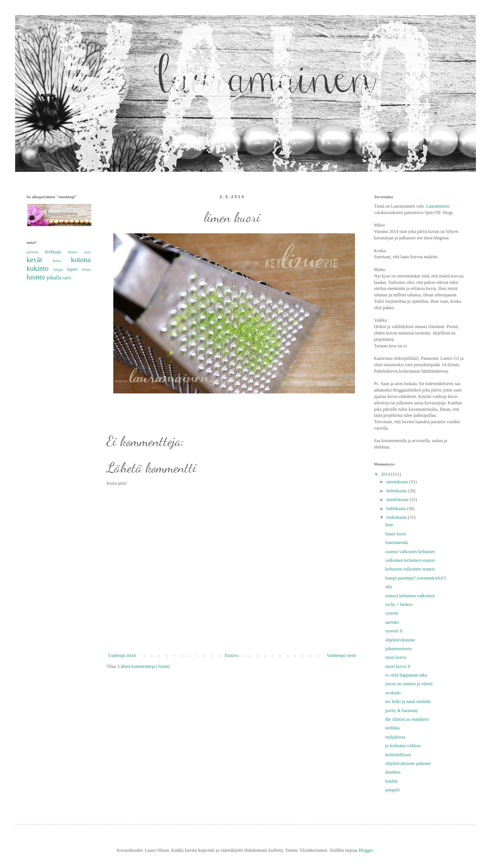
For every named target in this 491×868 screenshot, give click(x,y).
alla (388, 587)
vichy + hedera (399, 604)
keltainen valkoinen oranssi (410, 569)
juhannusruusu (398, 649)
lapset (73, 269)
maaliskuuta (398, 500)
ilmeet (73, 252)
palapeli (392, 790)
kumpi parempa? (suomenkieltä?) (416, 578)
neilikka (393, 728)
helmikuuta (397, 491)
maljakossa (395, 737)
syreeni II (394, 631)
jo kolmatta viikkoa (403, 746)
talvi (67, 278)
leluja (86, 269)
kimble (391, 781)
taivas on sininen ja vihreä (409, 684)
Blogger (366, 850)
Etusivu (232, 655)
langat (58, 269)
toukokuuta (397, 517)
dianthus (393, 772)
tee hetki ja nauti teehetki (408, 701)
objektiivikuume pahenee (408, 763)
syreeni (392, 613)
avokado (393, 693)
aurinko (392, 622)
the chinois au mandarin (407, 719)
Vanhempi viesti (341, 655)
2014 (386, 474)
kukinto (38, 268)
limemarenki (397, 543)
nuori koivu (396, 657)
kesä (87, 252)
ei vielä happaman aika (406, 675)
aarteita (32, 252)
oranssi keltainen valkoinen (410, 596)
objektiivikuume (400, 640)
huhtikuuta (397, 509)
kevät (34, 260)
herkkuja (53, 252)
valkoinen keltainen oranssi (410, 560)
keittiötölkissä (398, 755)
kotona (81, 260)
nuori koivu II (398, 666)
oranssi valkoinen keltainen (410, 552)
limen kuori (396, 534)
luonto (36, 277)
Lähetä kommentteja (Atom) (144, 666)
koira (57, 261)
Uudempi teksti (122, 655)
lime (389, 525)
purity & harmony (402, 711)
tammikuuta (398, 482)
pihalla (54, 278)
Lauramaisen (438, 206)
